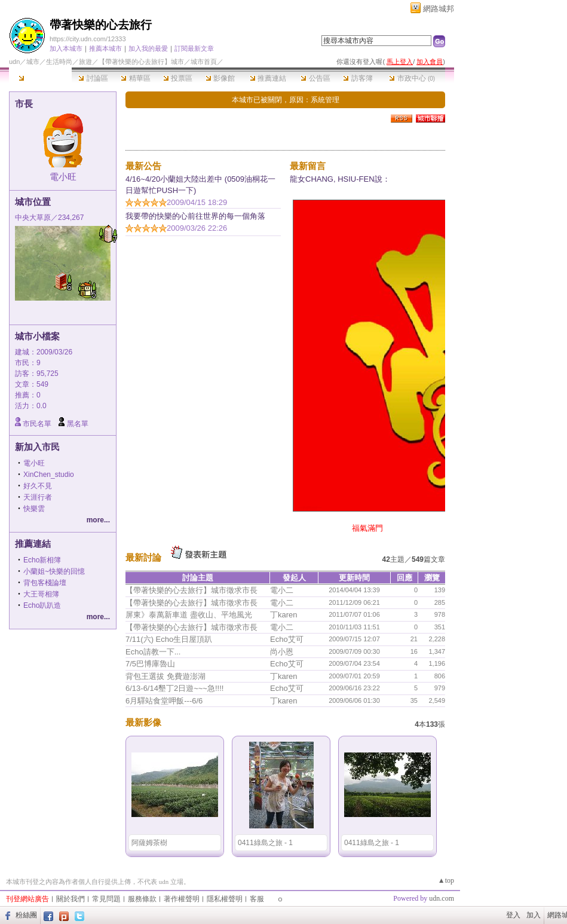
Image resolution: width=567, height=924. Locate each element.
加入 (534, 915)
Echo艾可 (287, 639)
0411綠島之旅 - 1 (265, 843)
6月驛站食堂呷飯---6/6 (164, 701)
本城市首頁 (40, 78)
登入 (513, 915)
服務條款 (142, 899)
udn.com (442, 898)
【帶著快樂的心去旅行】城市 (141, 62)
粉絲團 (26, 915)
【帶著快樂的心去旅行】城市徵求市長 (191, 590)
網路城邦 (439, 9)
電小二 (282, 590)
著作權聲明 (182, 899)
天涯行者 (38, 497)
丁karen (284, 615)
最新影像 (143, 722)
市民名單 (37, 424)
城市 (33, 62)
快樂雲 (34, 509)
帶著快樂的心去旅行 (101, 25)
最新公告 (143, 166)
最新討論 (143, 557)
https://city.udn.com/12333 (88, 39)
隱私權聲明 (225, 899)
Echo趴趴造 (42, 605)
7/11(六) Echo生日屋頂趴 (169, 639)
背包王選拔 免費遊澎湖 (165, 676)
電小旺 (63, 177)
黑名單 (78, 424)
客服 (257, 899)
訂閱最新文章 (194, 48)
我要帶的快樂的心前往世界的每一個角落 (195, 216)
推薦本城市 (105, 48)
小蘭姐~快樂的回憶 (54, 571)
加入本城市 (66, 48)
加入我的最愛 (148, 48)
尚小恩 (282, 652)
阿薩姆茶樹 (149, 843)
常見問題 (106, 899)
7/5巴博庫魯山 (150, 664)
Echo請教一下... (153, 652)
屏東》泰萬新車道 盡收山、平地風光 (189, 615)
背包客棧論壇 (45, 583)
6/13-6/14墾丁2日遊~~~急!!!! (174, 688)
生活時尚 (59, 62)
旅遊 (85, 62)
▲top (446, 880)
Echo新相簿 (42, 560)
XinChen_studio (49, 475)
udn (14, 62)
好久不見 (38, 486)
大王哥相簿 (41, 594)
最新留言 (308, 166)
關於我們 (71, 899)
